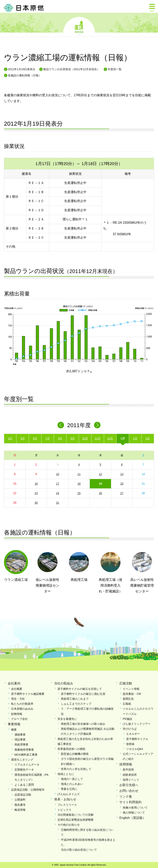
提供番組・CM (132, 694)
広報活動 (126, 683)
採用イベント (131, 780)
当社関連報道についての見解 (76, 815)
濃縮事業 (20, 735)
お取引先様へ (129, 785)
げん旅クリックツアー (137, 724)
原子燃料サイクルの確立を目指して (80, 689)
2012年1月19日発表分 (22, 69)
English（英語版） (132, 818)
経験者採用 (130, 775)
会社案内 (14, 683)
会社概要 (17, 689)
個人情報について (134, 813)
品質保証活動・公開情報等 (28, 790)
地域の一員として (72, 779)
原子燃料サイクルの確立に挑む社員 (83, 694)
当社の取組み (64, 683)
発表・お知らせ (65, 799)
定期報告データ (24, 770)
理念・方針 (18, 699)
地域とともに (66, 774)
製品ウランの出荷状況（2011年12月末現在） (71, 69)
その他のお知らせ (69, 825)
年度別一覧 (115, 69)
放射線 (130, 744)
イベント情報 (131, 689)
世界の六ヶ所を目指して (76, 769)
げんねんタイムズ (69, 794)
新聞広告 (128, 699)
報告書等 (20, 805)
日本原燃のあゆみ (22, 709)
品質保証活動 (23, 795)
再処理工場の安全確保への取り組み (83, 724)
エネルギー (133, 734)
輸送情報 (20, 810)
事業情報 (79, 32)
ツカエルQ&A (135, 749)
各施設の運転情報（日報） (25, 75)
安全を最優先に (67, 719)
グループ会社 (19, 719)
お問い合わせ (129, 791)
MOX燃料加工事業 (26, 755)
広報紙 (127, 704)
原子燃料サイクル (137, 739)
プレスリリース (67, 805)
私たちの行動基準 (22, 704)
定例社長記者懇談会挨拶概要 (76, 820)
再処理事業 (21, 745)
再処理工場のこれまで (75, 699)
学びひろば (130, 729)
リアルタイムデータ (27, 765)
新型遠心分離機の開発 (75, 754)
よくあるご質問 (24, 785)
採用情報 (126, 764)
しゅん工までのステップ (76, 704)
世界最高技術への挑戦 (71, 749)
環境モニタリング (22, 760)
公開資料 (20, 800)
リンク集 (126, 797)
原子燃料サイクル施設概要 (28, 694)
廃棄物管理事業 (24, 750)
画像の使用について (135, 808)
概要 (14, 730)
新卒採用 (128, 770)
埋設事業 (20, 740)
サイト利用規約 (130, 802)
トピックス (64, 810)
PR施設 (127, 719)
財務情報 (17, 714)
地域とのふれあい (72, 784)
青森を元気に (69, 789)
